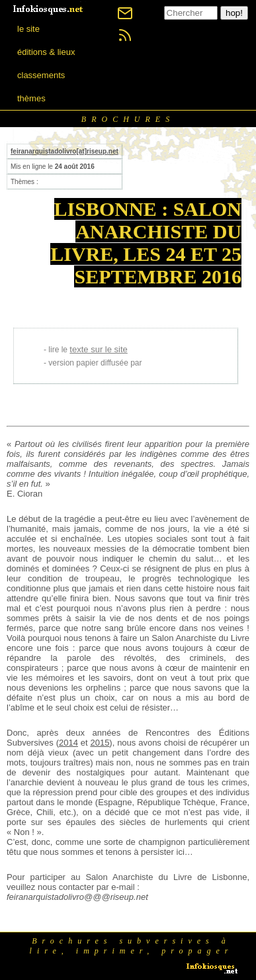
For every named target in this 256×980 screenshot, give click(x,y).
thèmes (31, 98)
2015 (100, 743)
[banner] (49, 8)
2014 (68, 743)
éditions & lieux (46, 52)
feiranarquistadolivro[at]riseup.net (64, 151)
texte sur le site (98, 349)
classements (41, 75)
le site (28, 29)
